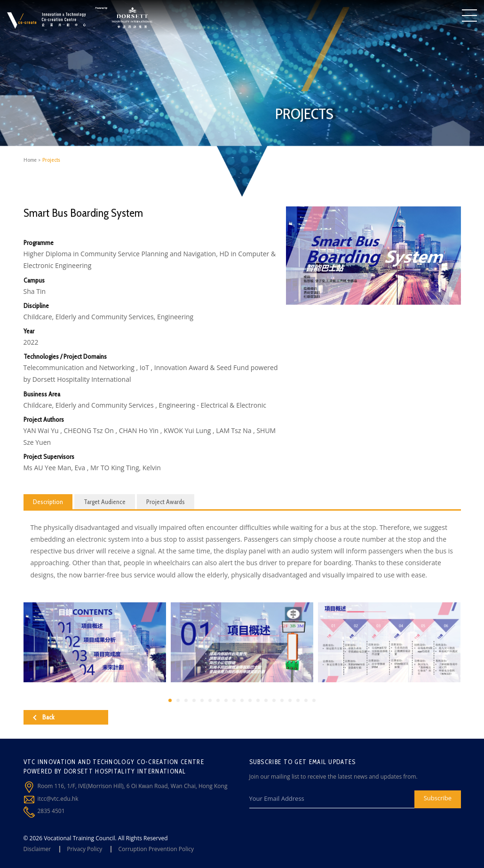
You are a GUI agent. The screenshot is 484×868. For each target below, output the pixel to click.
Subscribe (438, 798)
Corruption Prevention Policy (156, 849)
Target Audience (105, 502)
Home (30, 160)
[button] (170, 700)
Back (44, 717)
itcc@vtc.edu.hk (58, 799)
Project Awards (166, 502)
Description (48, 502)
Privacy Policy (84, 849)
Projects (51, 160)
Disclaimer (37, 849)
